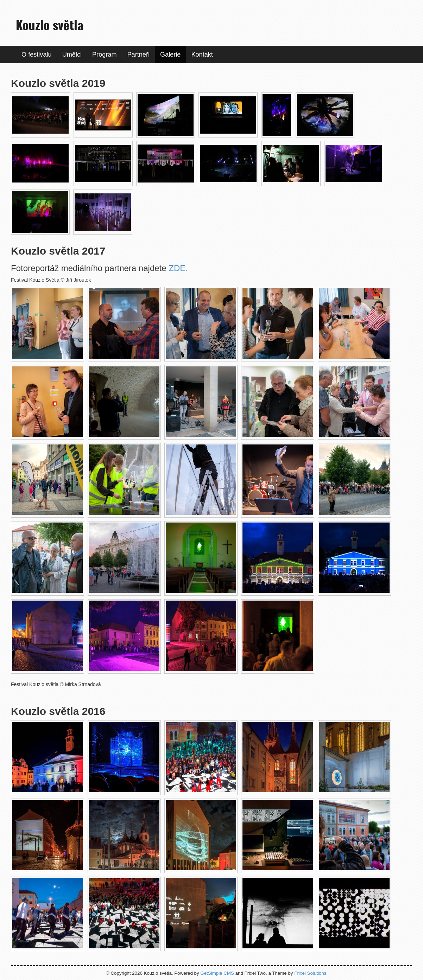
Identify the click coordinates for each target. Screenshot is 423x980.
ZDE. (178, 268)
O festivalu (37, 55)
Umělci (72, 55)
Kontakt (202, 55)
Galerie (170, 55)
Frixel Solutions (310, 973)
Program (105, 55)
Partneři (138, 55)
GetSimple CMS (217, 973)
